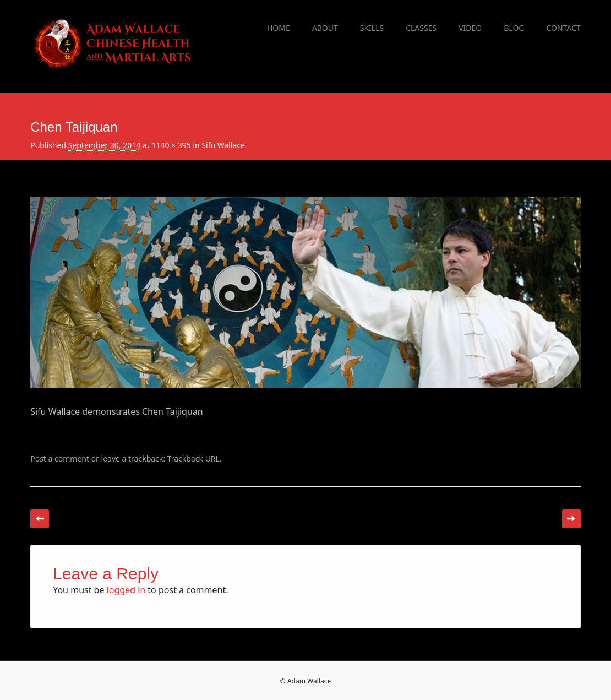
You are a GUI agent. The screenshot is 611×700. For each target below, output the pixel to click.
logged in (126, 590)
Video (470, 28)
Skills (372, 28)
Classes (421, 28)
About (325, 28)
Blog (514, 28)
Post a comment (60, 458)
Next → (571, 519)
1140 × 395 (171, 145)
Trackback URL (193, 458)
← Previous (40, 519)
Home (279, 28)
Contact (564, 28)
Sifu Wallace (223, 145)
